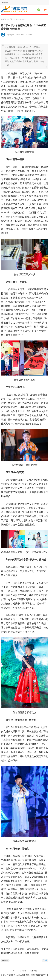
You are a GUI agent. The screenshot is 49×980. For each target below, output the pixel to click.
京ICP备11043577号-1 (39, 975)
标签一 (5, 960)
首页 (15, 971)
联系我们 (23, 971)
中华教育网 (20, 19)
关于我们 (33, 971)
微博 (46, 10)
